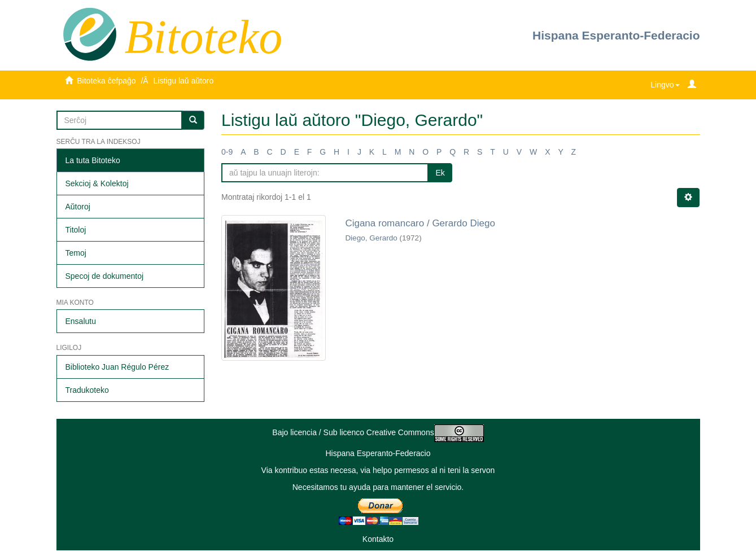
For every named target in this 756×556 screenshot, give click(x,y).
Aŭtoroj (78, 207)
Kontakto (378, 539)
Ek (440, 173)
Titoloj (76, 230)
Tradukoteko (87, 390)
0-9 (227, 152)
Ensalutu (81, 321)
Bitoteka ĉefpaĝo (106, 81)
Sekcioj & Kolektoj (97, 183)
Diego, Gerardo (371, 238)
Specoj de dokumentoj (105, 276)
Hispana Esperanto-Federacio (616, 35)
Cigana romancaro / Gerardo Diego (420, 223)
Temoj (76, 253)
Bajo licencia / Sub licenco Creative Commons (378, 432)
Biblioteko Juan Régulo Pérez (117, 367)
